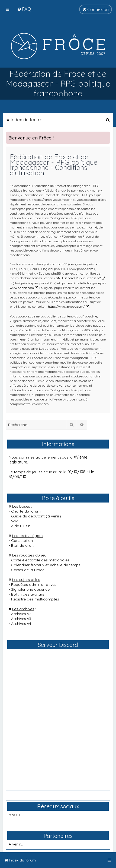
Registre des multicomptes (35, 599)
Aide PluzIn (21, 526)
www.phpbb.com (22, 288)
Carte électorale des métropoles (40, 560)
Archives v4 (21, 624)
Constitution (22, 540)
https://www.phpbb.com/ (66, 306)
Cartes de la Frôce (28, 570)
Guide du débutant (28, 516)
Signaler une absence (30, 589)
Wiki (15, 521)
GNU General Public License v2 (78, 278)
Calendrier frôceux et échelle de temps (46, 565)
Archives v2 (21, 614)
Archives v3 (21, 619)
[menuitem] (24, 9)
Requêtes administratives (34, 584)
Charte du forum (26, 511)
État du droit (22, 545)
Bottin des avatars (28, 594)
